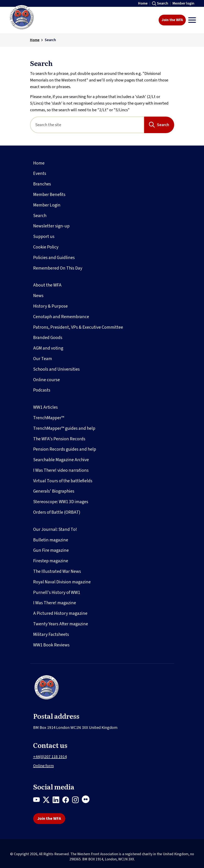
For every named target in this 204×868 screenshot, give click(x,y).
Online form (43, 766)
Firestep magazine (51, 561)
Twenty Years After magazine (61, 624)
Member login (183, 3)
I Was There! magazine (55, 603)
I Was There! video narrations (61, 470)
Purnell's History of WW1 (57, 592)
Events (40, 173)
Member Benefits (49, 195)
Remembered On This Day (58, 268)
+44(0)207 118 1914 (50, 757)
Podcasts (42, 390)
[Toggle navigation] (192, 20)
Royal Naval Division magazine (62, 582)
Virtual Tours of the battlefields (63, 481)
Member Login (47, 205)
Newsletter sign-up (51, 226)
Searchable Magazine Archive (61, 460)
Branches (42, 184)
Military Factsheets (51, 634)
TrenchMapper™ (49, 418)
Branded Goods (48, 338)
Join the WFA (172, 20)
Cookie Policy (46, 247)
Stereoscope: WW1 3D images (61, 502)
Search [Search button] (163, 125)
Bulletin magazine (51, 540)
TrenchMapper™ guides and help (64, 428)
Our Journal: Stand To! (55, 529)
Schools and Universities (56, 369)
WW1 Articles (45, 407)
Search (163, 3)
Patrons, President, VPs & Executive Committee (78, 327)
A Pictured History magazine (60, 613)
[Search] (87, 125)
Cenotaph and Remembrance (61, 317)
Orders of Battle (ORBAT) (57, 512)
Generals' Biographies (54, 491)
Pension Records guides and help (65, 449)
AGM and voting (48, 348)
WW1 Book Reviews (51, 645)
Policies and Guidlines (54, 258)
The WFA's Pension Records (59, 439)
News (38, 296)
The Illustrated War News (57, 571)
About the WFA (47, 285)
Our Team (43, 359)
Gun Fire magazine (51, 550)
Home (143, 3)
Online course (46, 380)
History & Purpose (50, 306)
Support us (44, 236)
